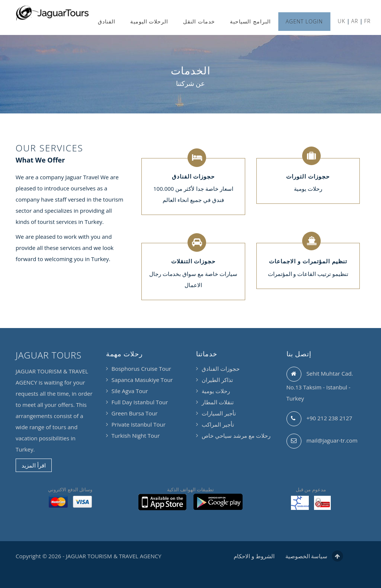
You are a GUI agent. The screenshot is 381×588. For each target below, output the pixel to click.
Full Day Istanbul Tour (140, 402)
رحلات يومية (216, 391)
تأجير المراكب (218, 424)
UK (342, 21)
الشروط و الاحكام (254, 556)
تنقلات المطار (218, 402)
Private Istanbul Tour (139, 424)
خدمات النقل (199, 21)
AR (355, 21)
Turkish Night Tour (136, 436)
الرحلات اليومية (149, 21)
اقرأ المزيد (34, 465)
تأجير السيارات (219, 413)
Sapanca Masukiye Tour (142, 380)
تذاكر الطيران (217, 380)
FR (367, 21)
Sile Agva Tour (130, 391)
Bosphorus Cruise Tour (141, 369)
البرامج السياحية (250, 21)
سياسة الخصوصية (307, 556)
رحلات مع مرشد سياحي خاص (236, 436)
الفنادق (107, 21)
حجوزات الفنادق (221, 369)
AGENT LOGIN (304, 21)
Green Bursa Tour (135, 413)
